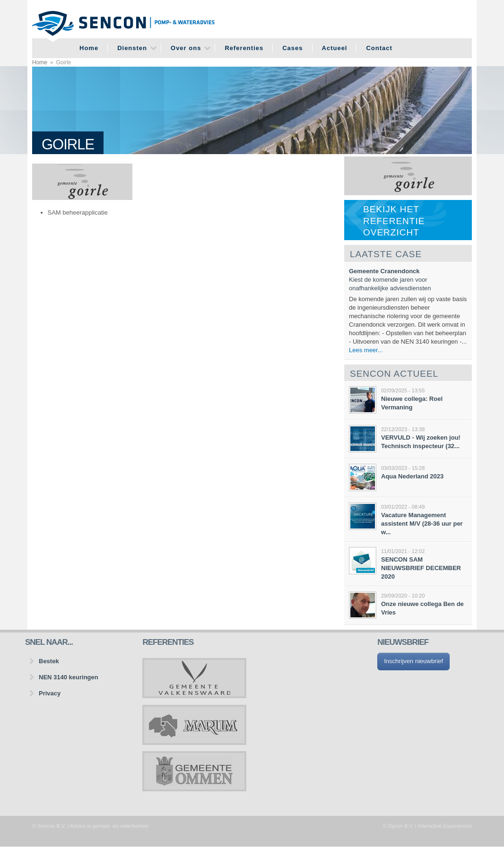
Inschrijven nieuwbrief (413, 661)
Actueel (335, 48)
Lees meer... (366, 350)
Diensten (132, 48)
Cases (292, 48)
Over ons (186, 48)
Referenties (244, 48)
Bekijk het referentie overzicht (394, 221)
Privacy (50, 693)
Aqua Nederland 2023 (412, 476)
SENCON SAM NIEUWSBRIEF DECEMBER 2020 (421, 568)
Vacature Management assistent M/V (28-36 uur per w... (422, 524)
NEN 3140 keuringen (69, 677)
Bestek (49, 661)
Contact (379, 48)
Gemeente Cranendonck (384, 271)
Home (89, 48)
